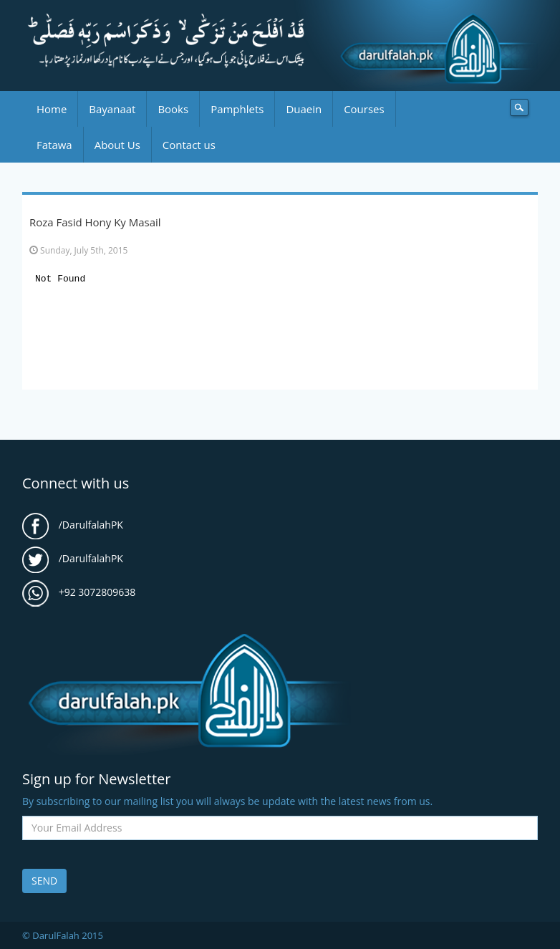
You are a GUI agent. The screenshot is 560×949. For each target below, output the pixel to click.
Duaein (304, 109)
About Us (117, 145)
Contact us (189, 145)
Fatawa (54, 145)
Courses (364, 109)
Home (52, 109)
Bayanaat (112, 109)
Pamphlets (237, 109)
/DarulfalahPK (73, 525)
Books (173, 109)
